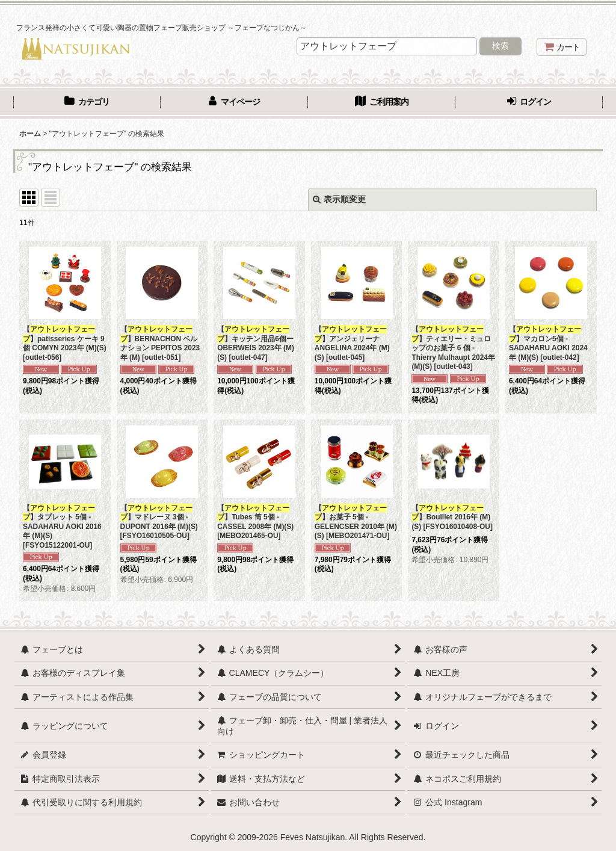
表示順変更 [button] (339, 199)
